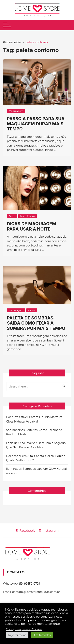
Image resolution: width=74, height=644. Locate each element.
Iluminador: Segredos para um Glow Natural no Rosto (36, 471)
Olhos (32, 310)
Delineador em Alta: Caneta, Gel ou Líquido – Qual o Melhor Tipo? (37, 458)
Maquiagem (16, 111)
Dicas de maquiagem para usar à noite (31, 226)
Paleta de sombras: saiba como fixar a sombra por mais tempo (36, 323)
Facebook (25, 531)
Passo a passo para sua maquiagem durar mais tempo (36, 124)
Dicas (12, 216)
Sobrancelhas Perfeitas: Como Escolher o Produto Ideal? (34, 432)
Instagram (49, 531)
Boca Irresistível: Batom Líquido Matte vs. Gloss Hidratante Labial (34, 419)
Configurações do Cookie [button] (24, 629)
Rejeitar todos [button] (17, 635)
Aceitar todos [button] (42, 635)
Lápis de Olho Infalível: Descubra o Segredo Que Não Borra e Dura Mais (36, 445)
